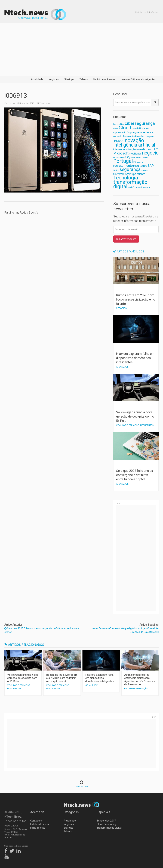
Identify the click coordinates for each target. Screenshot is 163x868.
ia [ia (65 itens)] (153, 137)
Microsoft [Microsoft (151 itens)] (121, 153)
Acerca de (37, 812)
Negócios (54, 79)
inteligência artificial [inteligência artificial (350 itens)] (134, 145)
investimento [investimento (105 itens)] (145, 149)
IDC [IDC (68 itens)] (121, 141)
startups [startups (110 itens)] (131, 174)
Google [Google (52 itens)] (149, 137)
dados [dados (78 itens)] (146, 129)
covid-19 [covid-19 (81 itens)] (137, 129)
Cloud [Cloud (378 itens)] (125, 128)
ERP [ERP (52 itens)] (152, 133)
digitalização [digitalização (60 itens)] (120, 133)
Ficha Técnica (38, 828)
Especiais (104, 812)
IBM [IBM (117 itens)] (116, 141)
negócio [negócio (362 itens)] (150, 153)
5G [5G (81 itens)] (115, 124)
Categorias (71, 812)
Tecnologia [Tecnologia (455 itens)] (126, 178)
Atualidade (37, 79)
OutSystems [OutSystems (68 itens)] (131, 157)
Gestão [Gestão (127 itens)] (140, 136)
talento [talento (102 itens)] (141, 174)
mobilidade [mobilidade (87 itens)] (135, 154)
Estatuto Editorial (40, 824)
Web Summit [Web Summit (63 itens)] (144, 187)
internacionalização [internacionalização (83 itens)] (125, 149)
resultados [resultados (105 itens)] (140, 166)
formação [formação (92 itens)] (129, 136)
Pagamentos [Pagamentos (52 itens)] (142, 157)
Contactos (36, 821)
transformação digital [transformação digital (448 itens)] (130, 184)
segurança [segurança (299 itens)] (130, 169)
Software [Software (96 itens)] (119, 174)
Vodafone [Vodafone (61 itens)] (133, 188)
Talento (84, 79)
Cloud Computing (106, 824)
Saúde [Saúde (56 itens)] (116, 170)
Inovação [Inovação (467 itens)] (134, 140)
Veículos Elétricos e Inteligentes (138, 79)
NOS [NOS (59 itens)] (115, 157)
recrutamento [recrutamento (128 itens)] (123, 166)
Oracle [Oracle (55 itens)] (121, 157)
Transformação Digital (109, 828)
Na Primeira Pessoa (104, 79)
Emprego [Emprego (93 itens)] (132, 132)
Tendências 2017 (106, 821)
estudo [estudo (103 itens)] (118, 136)
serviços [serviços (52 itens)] (145, 170)
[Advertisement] (81, 49)
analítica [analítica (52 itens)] (121, 124)
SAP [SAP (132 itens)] (151, 166)
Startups (69, 79)
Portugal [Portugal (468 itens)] (123, 161)
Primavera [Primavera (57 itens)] (138, 162)
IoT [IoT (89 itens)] (156, 149)
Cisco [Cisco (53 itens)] (116, 129)
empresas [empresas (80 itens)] (144, 132)
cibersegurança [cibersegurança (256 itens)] (140, 123)
